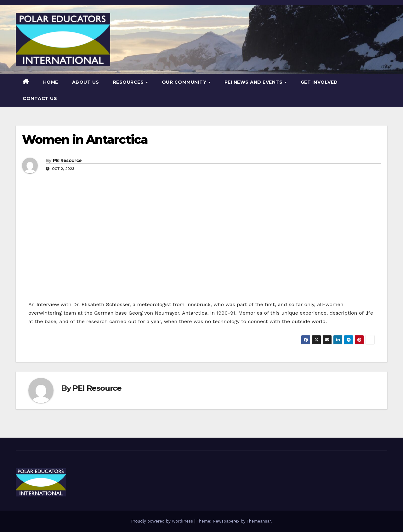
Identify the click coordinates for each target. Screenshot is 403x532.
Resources (129, 82)
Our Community (185, 82)
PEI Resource (67, 160)
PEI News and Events (254, 82)
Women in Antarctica (85, 140)
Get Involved (319, 82)
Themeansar (259, 521)
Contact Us (40, 98)
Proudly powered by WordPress (163, 521)
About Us (86, 82)
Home (51, 82)
